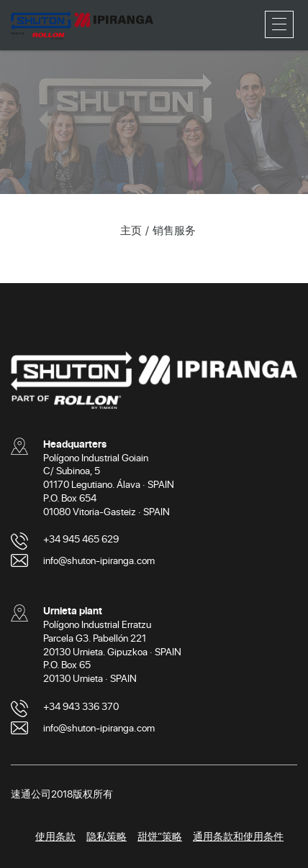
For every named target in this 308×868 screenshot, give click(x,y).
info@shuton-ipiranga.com (99, 560)
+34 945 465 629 (81, 539)
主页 (131, 230)
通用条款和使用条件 (238, 836)
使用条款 (55, 836)
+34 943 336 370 (81, 706)
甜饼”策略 (160, 836)
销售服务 (174, 230)
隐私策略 (107, 836)
